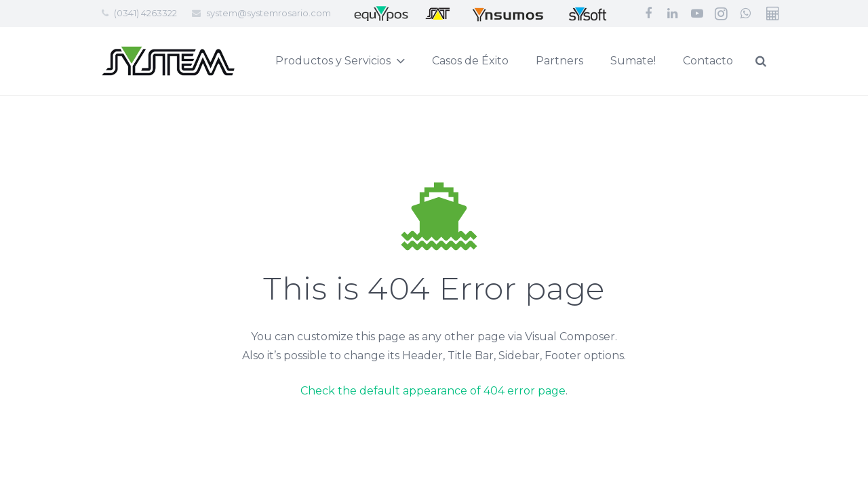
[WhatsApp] (746, 14)
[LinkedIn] (673, 14)
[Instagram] (722, 14)
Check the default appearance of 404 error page (433, 391)
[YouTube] (697, 14)
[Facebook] (648, 14)
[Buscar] (793, 61)
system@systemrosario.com (269, 13)
